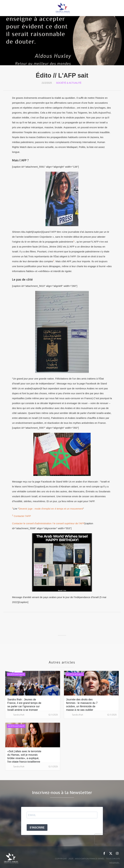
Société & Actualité (69, 83)
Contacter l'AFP (22, 516)
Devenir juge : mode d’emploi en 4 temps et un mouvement (51, 509)
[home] (62, 8)
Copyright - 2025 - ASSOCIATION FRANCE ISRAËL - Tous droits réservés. (87, 861)
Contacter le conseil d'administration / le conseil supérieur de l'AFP (48, 523)
